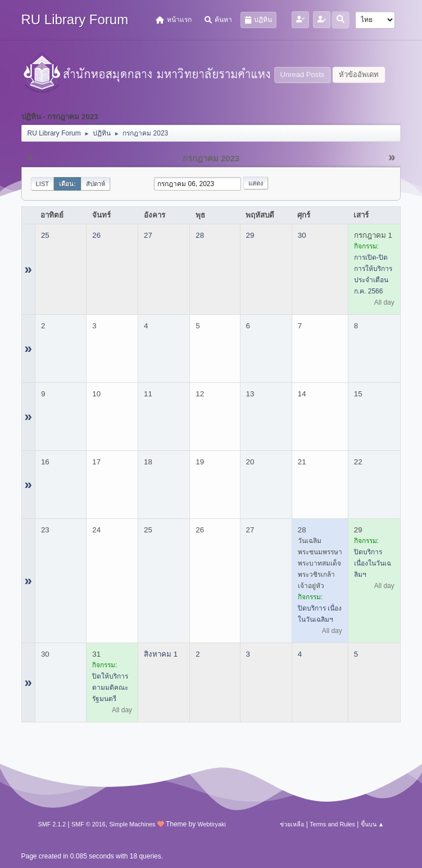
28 (200, 235)
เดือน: (67, 184)
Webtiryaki (212, 824)
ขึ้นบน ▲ (373, 824)
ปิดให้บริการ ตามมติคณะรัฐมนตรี (110, 688)
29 (250, 235)
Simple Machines (132, 824)
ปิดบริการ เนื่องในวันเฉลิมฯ (373, 563)
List (43, 184)
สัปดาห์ (96, 184)
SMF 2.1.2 (52, 824)
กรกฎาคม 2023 (211, 159)
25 (45, 235)
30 (302, 235)
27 (148, 235)
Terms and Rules (332, 824)
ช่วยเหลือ (292, 824)
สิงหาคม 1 (161, 654)
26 (96, 235)
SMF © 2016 (89, 824)
